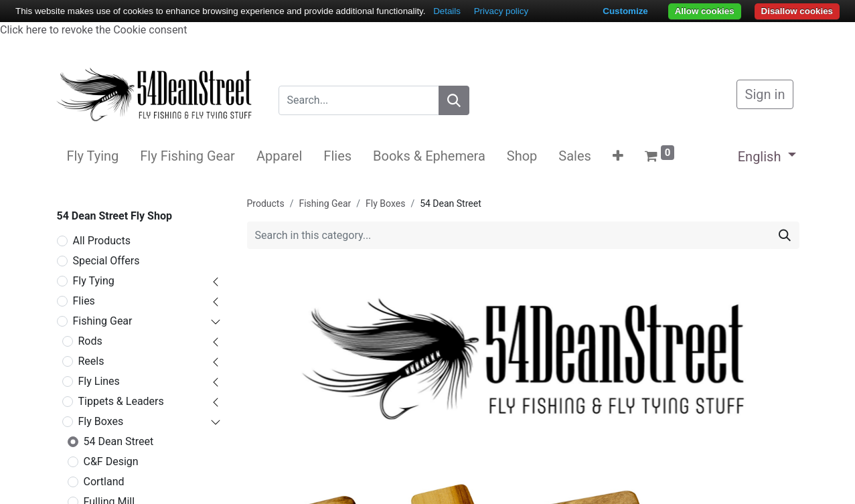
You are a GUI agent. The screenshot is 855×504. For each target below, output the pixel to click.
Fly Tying (94, 281)
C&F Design (111, 461)
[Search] (454, 100)
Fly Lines (99, 381)
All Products (102, 241)
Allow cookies (705, 11)
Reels (91, 361)
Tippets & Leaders (121, 401)
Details (447, 11)
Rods (90, 341)
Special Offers (106, 261)
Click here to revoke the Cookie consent (93, 30)
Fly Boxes (101, 421)
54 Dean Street (119, 441)
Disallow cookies (797, 11)
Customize (625, 11)
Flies (84, 301)
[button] (618, 156)
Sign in (765, 94)
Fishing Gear (103, 321)
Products (266, 203)
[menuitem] (93, 156)
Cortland (104, 482)
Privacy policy (501, 11)
